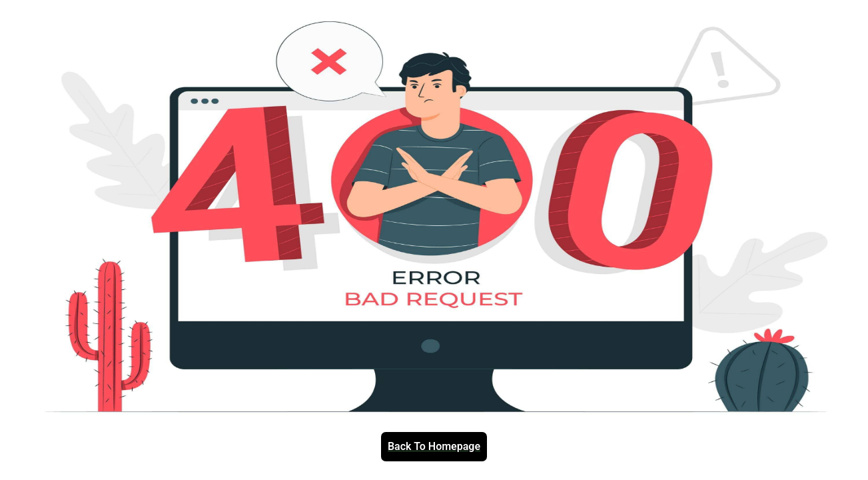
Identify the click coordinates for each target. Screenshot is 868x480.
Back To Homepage (434, 447)
